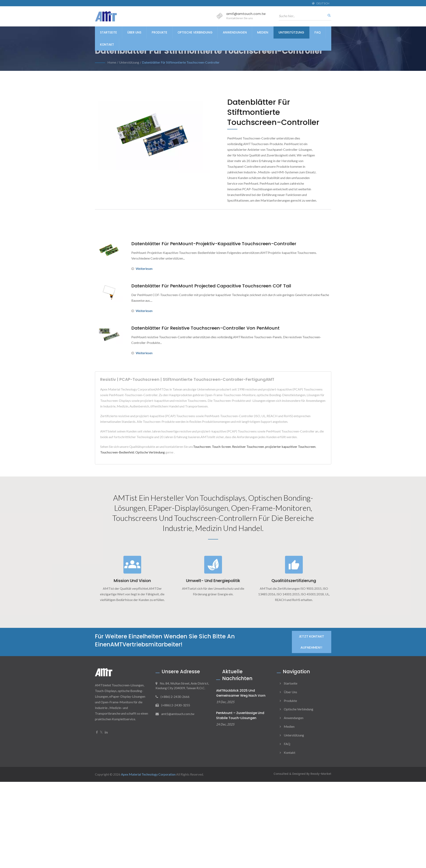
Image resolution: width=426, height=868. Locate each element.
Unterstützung (291, 32)
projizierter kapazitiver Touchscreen (290, 447)
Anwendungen (235, 32)
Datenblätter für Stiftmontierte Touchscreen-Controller (181, 62)
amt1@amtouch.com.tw (246, 14)
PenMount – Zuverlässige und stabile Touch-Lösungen (240, 715)
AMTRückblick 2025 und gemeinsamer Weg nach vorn (241, 693)
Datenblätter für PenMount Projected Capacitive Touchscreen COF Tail (211, 286)
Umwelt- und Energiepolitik (213, 581)
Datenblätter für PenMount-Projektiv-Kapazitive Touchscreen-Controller (214, 244)
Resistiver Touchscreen (248, 447)
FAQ (318, 32)
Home (112, 62)
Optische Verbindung (195, 32)
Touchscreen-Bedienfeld (117, 452)
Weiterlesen (142, 269)
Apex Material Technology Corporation (148, 774)
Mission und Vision (132, 581)
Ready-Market (321, 774)
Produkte (159, 32)
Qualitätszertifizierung (294, 581)
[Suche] (328, 15)
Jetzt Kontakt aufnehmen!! (312, 642)
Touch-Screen (221, 447)
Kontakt (107, 44)
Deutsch (323, 3)
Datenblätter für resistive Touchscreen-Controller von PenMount (205, 328)
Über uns (134, 32)
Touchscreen (202, 447)
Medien (263, 32)
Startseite (108, 32)
